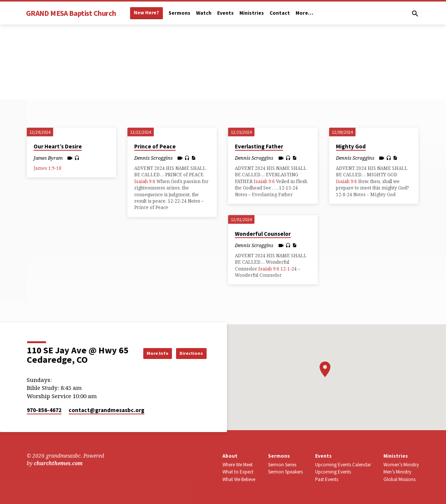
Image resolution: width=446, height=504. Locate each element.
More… (304, 13)
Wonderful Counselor (263, 234)
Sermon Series (282, 465)
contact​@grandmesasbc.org (107, 410)
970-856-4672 (44, 410)
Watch (204, 13)
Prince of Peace (155, 146)
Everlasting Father (259, 146)
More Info (187, 345)
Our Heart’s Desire (58, 146)
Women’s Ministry (401, 465)
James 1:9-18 (48, 168)
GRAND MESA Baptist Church (71, 13)
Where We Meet (238, 465)
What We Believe (239, 479)
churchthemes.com (58, 463)
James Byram (48, 158)
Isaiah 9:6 (145, 181)
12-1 (285, 269)
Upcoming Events (333, 472)
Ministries (252, 13)
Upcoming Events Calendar (343, 465)
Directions (188, 360)
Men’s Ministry (397, 472)
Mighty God (351, 146)
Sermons (179, 13)
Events (225, 13)
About (230, 456)
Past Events (327, 479)
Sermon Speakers (285, 472)
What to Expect (238, 472)
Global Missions (399, 479)
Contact (280, 13)
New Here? (146, 13)
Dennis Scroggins (153, 158)
